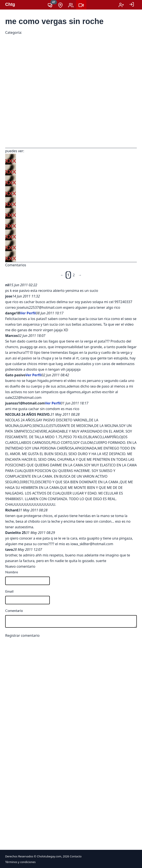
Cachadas (51, 33)
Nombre (12, 572)
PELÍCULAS (87, 33)
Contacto (76, 856)
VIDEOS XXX (31, 33)
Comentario (14, 610)
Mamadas (68, 33)
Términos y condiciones (20, 862)
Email (9, 591)
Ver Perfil (28, 313)
